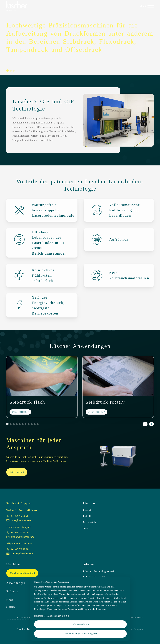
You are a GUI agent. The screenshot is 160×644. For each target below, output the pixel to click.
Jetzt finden (16, 472)
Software (12, 591)
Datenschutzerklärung (77, 609)
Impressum (101, 609)
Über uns (89, 503)
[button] (7, 71)
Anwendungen (16, 583)
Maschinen (13, 564)
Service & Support (19, 503)
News (10, 600)
